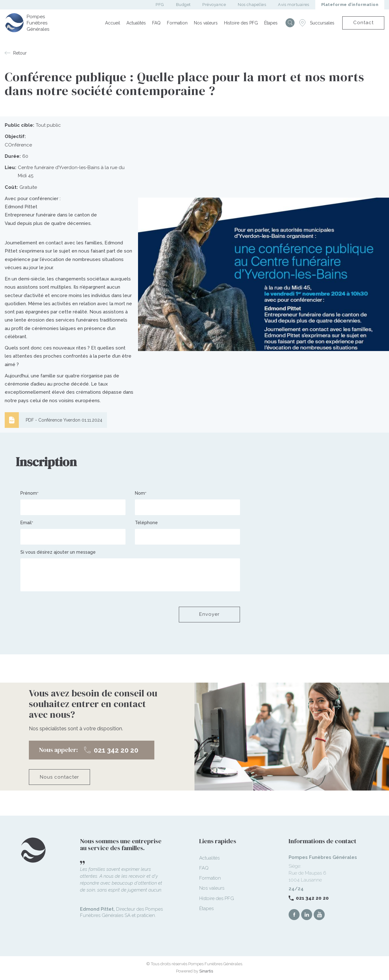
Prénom (29, 493)
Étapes (271, 23)
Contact (363, 23)
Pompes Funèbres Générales (38, 23)
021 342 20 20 (312, 898)
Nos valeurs (206, 23)
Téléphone (146, 523)
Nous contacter (59, 777)
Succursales (322, 23)
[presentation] (68, 615)
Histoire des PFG (241, 23)
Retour (20, 53)
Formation (177, 23)
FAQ (156, 23)
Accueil (113, 23)
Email (26, 523)
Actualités (136, 23)
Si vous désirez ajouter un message (58, 552)
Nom (140, 493)
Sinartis (206, 971)
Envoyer (209, 614)
